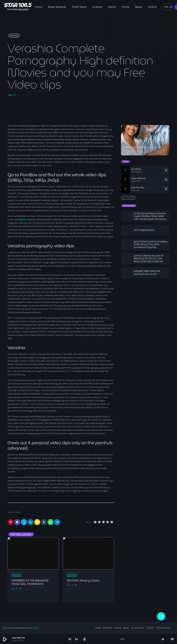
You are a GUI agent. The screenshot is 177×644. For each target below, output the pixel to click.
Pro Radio (35, 628)
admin (18, 512)
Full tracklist (128, 198)
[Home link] (18, 7)
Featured (14, 36)
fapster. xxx (24, 220)
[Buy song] (166, 170)
